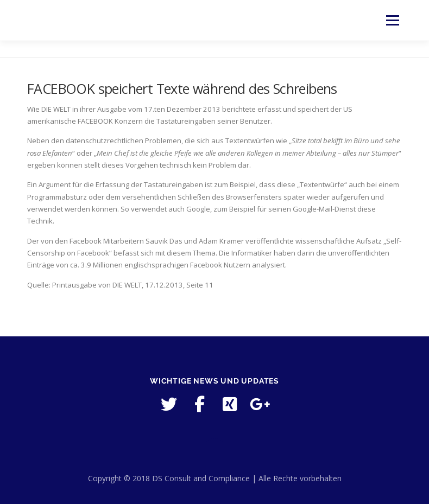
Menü (392, 20)
